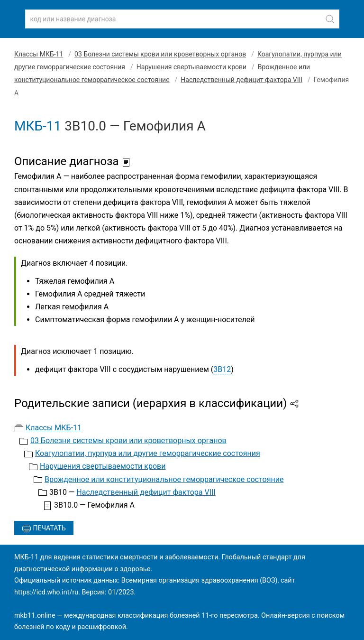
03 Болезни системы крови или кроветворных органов (160, 54)
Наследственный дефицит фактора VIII (241, 80)
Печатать (44, 529)
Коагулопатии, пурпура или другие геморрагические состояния (148, 453)
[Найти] (330, 19)
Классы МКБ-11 (39, 54)
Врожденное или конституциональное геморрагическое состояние (164, 479)
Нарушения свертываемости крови (191, 67)
